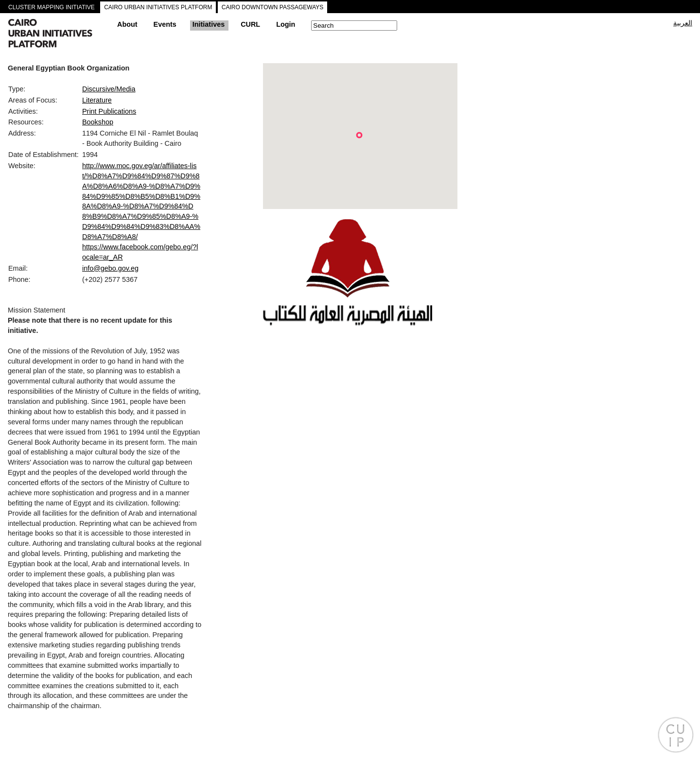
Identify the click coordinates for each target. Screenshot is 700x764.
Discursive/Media (109, 89)
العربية (683, 23)
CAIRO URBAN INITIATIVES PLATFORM (158, 7)
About (127, 24)
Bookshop (98, 122)
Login (286, 24)
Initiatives (209, 24)
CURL (250, 24)
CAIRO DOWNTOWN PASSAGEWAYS (273, 7)
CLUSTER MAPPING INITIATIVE (52, 7)
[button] (359, 135)
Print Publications (109, 111)
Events (165, 24)
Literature (97, 100)
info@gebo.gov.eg (110, 268)
